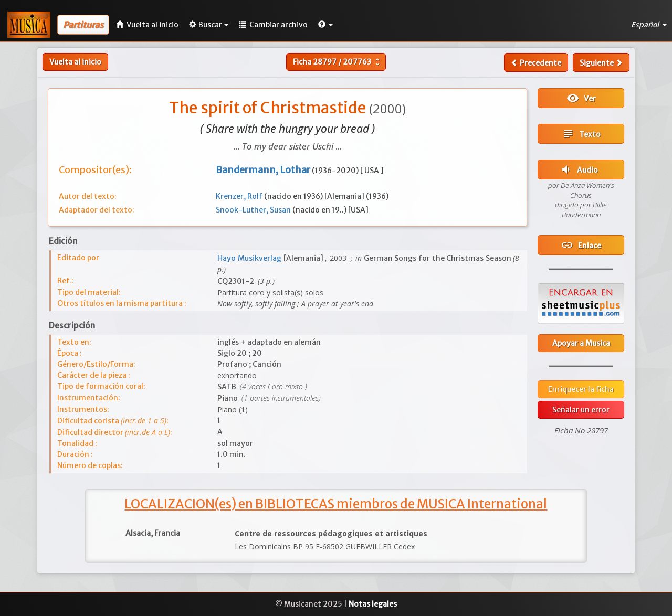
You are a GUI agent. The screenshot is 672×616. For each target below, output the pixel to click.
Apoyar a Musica (581, 343)
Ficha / (338, 62)
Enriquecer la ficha (581, 389)
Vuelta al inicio (75, 62)
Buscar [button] (209, 25)
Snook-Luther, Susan (254, 210)
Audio (579, 169)
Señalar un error (581, 410)
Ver (581, 98)
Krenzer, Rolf (240, 196)
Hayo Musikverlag (250, 258)
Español (649, 25)
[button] (325, 25)
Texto (581, 134)
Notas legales (373, 604)
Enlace (581, 245)
